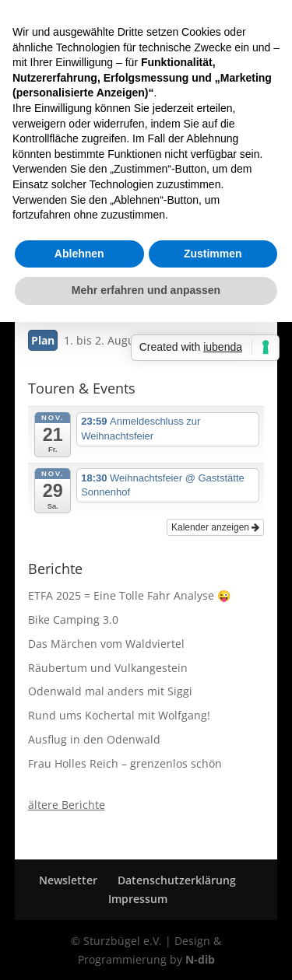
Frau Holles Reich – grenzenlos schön (125, 763)
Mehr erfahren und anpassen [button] (146, 290)
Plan (43, 340)
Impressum (138, 899)
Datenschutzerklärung (177, 880)
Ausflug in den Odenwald (94, 739)
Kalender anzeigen (215, 527)
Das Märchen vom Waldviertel (106, 644)
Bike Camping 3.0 (73, 619)
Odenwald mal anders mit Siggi (110, 691)
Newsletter (68, 880)
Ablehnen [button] (79, 254)
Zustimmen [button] (213, 254)
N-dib (200, 959)
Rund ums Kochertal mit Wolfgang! (119, 715)
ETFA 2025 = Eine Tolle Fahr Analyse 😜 (129, 595)
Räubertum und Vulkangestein (108, 668)
